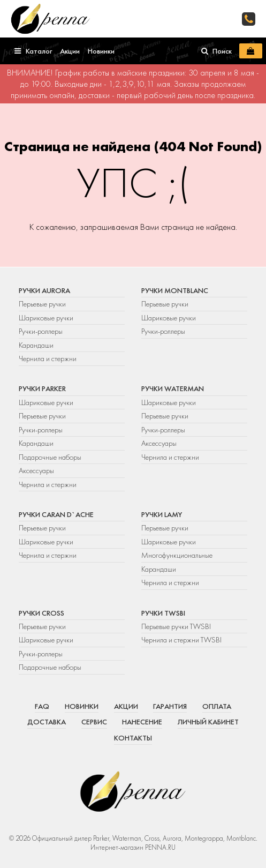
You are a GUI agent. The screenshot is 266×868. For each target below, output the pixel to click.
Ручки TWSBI (163, 613)
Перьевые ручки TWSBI (176, 626)
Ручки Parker (42, 388)
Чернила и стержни (48, 358)
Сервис (94, 722)
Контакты (133, 738)
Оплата (217, 706)
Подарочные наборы (50, 457)
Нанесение (142, 722)
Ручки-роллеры (41, 331)
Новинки (82, 706)
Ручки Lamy (162, 514)
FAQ (42, 706)
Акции (126, 706)
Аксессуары (36, 470)
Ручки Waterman (173, 388)
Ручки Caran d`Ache (56, 514)
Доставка (47, 722)
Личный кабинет (208, 722)
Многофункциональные (178, 555)
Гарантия (170, 706)
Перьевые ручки (42, 304)
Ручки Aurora (44, 290)
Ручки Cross (41, 613)
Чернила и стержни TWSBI (181, 640)
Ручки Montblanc (175, 290)
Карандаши (36, 345)
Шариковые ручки (46, 318)
